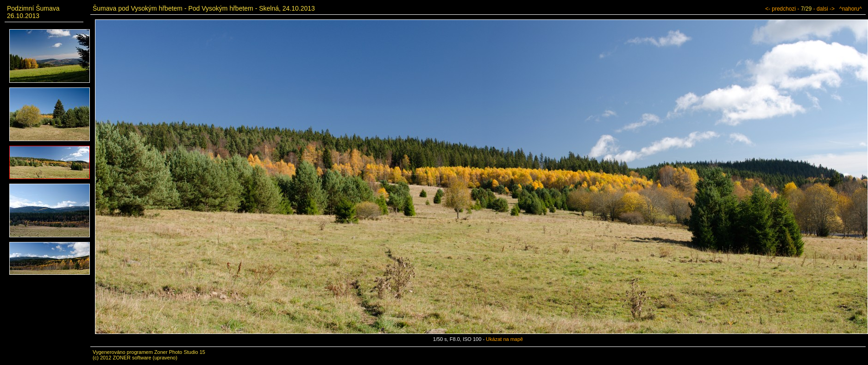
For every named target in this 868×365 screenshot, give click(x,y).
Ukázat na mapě (504, 339)
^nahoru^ (851, 9)
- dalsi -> (824, 9)
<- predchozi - (782, 9)
